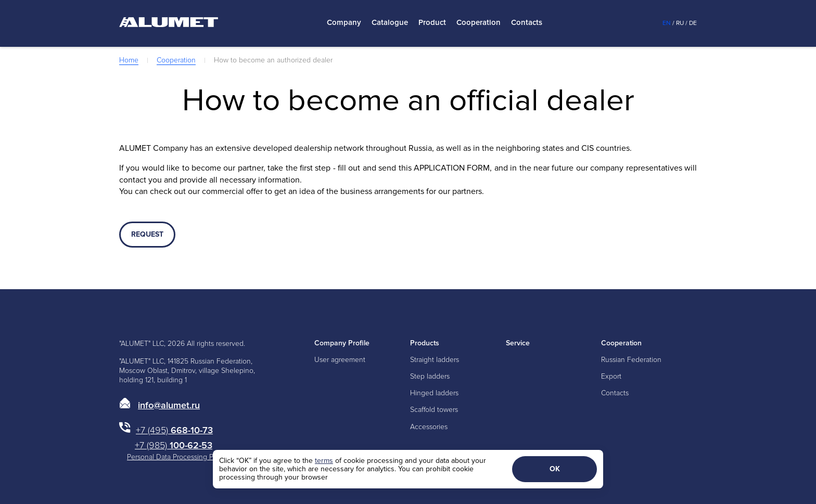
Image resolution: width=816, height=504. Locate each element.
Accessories (429, 427)
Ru (680, 23)
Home (129, 60)
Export (611, 376)
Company (344, 23)
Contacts (527, 23)
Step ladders (430, 376)
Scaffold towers (434, 410)
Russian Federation (631, 360)
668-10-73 (174, 430)
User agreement (340, 360)
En (667, 23)
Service (518, 343)
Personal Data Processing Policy (177, 457)
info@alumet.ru (169, 405)
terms (324, 461)
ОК (555, 469)
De (693, 23)
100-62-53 (174, 445)
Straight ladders (435, 360)
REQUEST (147, 234)
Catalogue (390, 23)
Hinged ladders (434, 393)
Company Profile (342, 343)
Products (425, 343)
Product (432, 23)
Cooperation (479, 23)
